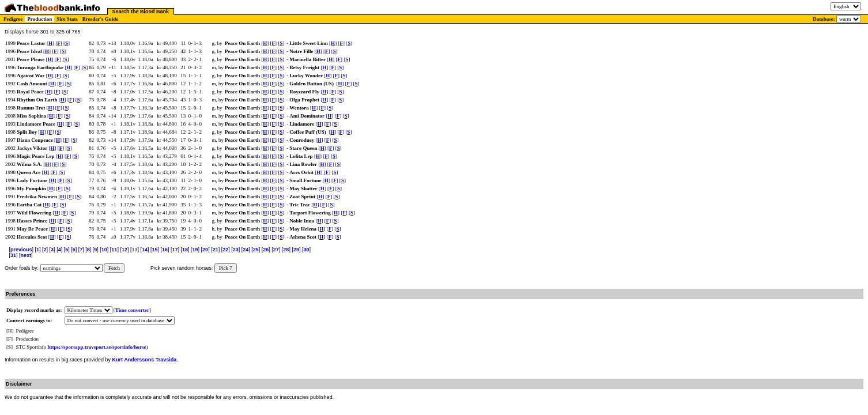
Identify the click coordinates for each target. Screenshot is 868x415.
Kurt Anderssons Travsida (145, 360)
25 (256, 250)
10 (104, 250)
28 (286, 250)
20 (205, 250)
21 (216, 250)
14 (145, 250)
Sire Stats (67, 19)
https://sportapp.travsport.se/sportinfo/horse (97, 347)
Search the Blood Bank (141, 12)
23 (236, 250)
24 (246, 250)
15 (154, 250)
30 (306, 250)
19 (195, 250)
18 (185, 250)
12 (124, 250)
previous (21, 250)
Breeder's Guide (101, 19)
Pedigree (13, 19)
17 (175, 250)
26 (266, 250)
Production (39, 19)
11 (114, 250)
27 (276, 250)
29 (296, 250)
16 (165, 250)
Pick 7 (226, 268)
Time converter (132, 310)
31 (13, 255)
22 (225, 250)
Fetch (114, 268)
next (26, 255)
